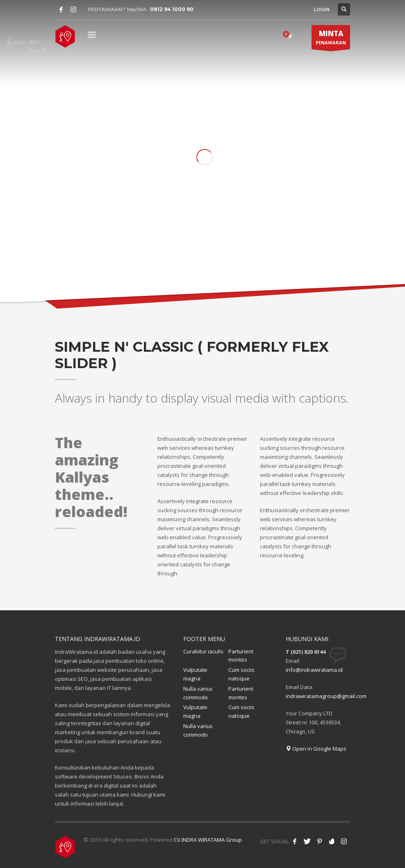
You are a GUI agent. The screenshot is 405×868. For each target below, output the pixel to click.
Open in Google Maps (316, 749)
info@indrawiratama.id (314, 670)
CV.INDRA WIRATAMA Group (208, 840)
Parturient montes (241, 656)
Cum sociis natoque (241, 674)
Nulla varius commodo (198, 693)
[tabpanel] (202, 158)
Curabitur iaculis (203, 651)
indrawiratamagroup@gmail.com (326, 696)
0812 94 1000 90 (172, 9)
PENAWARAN (331, 39)
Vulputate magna (195, 674)
